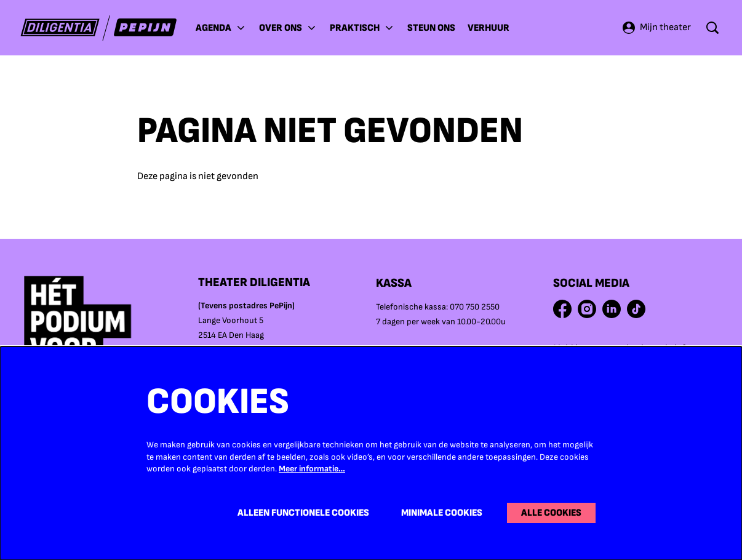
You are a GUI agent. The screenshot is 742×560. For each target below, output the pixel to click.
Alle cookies (551, 513)
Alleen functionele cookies (303, 513)
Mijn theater (657, 28)
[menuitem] (431, 28)
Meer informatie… (312, 469)
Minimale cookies (442, 513)
